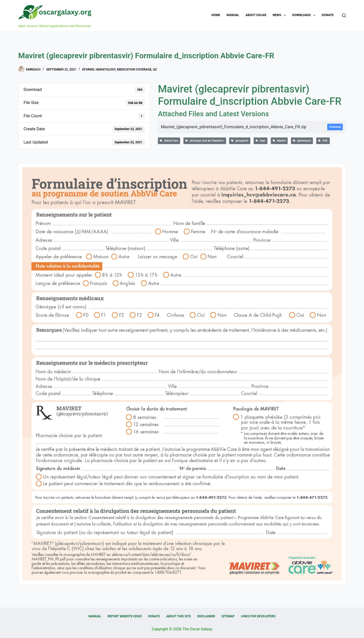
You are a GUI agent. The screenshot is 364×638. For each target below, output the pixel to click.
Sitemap (228, 616)
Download (335, 127)
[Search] (344, 15)
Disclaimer (206, 616)
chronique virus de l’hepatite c (205, 141)
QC (155, 69)
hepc (261, 141)
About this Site (179, 616)
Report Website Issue (125, 616)
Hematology (106, 69)
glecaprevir (240, 141)
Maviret (279, 141)
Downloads (305, 15)
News (280, 15)
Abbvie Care (169, 141)
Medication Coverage (134, 69)
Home (216, 15)
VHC (323, 141)
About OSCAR (256, 15)
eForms (88, 69)
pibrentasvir (302, 141)
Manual (233, 15)
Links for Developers (258, 616)
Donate (328, 15)
